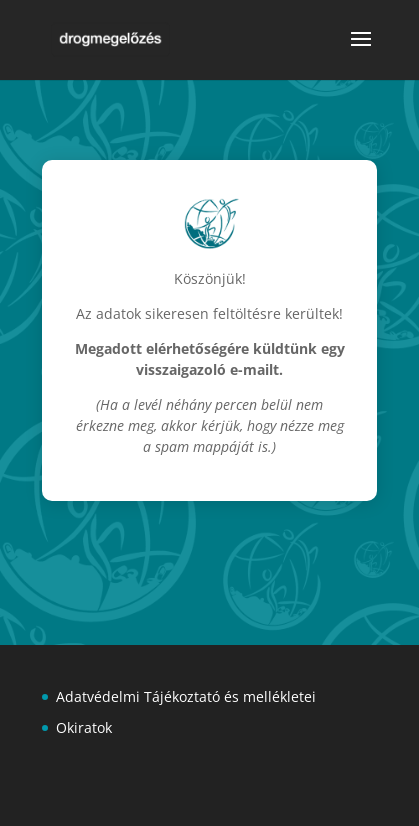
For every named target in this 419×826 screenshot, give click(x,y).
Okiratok (84, 727)
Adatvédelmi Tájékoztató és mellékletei (186, 696)
